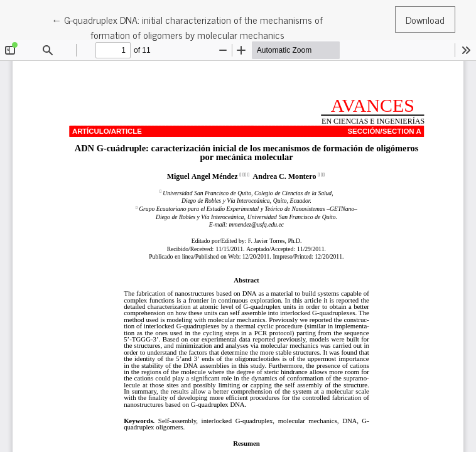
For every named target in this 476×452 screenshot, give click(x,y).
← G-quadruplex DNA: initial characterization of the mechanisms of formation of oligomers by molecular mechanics (187, 27)
